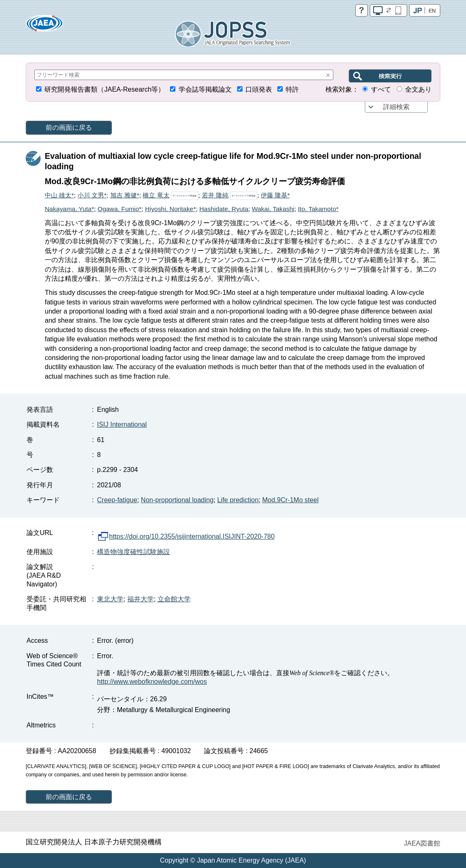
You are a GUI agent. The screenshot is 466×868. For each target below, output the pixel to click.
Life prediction (238, 500)
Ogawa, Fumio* (119, 209)
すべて (381, 89)
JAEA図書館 (422, 843)
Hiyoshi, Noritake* (170, 209)
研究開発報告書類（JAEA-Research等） (104, 89)
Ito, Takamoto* (318, 209)
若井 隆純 (215, 195)
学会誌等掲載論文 (205, 89)
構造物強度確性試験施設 (133, 552)
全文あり (418, 89)
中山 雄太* (59, 195)
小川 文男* (92, 195)
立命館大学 (174, 599)
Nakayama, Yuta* (69, 209)
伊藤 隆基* (275, 195)
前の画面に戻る (69, 128)
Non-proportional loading (177, 500)
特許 (292, 89)
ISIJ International (122, 424)
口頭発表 (259, 89)
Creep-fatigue (117, 500)
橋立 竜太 (156, 195)
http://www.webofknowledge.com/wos (152, 682)
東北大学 (110, 599)
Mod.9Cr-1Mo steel (290, 500)
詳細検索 (396, 107)
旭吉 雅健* (125, 195)
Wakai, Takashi (273, 209)
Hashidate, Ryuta (224, 209)
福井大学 (141, 599)
